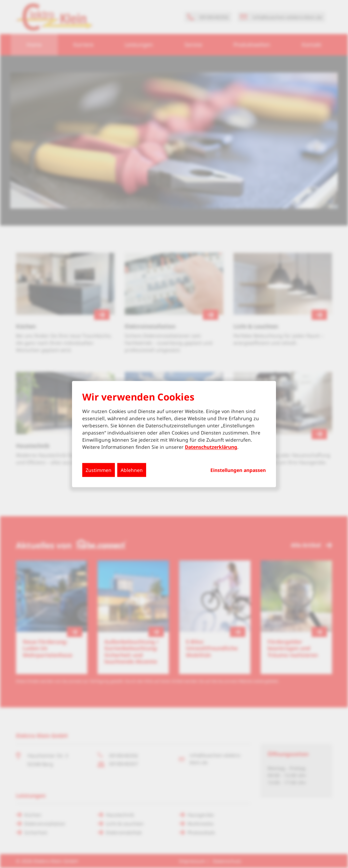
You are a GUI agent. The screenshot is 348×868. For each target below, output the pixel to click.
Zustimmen (99, 470)
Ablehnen (132, 470)
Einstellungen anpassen (238, 470)
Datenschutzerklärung (211, 447)
